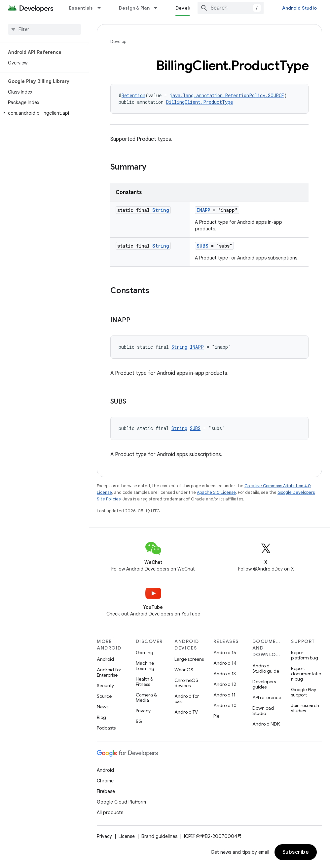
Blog (101, 717)
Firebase (106, 791)
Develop (118, 41)
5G (139, 721)
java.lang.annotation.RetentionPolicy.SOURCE (227, 95)
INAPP (203, 210)
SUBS (202, 246)
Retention (133, 95)
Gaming (145, 652)
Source (104, 696)
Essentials (81, 8)
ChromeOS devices (186, 683)
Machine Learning (145, 666)
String (161, 210)
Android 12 (225, 684)
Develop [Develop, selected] (185, 8)
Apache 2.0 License (216, 492)
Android (105, 659)
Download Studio (263, 711)
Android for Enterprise (109, 672)
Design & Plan (134, 8)
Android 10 (225, 705)
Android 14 (225, 663)
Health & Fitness (145, 682)
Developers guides (264, 684)
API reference (267, 697)
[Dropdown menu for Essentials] (102, 8)
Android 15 (225, 652)
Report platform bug (305, 655)
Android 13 (225, 674)
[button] (43, 113)
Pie (216, 716)
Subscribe (296, 852)
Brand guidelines (159, 836)
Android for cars (187, 699)
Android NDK (266, 724)
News (103, 707)
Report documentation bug (306, 674)
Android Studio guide (266, 668)
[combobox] (231, 8)
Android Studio (300, 8)
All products (110, 812)
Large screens (189, 659)
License (127, 836)
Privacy (143, 711)
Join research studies (305, 708)
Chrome (105, 781)
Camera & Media (146, 697)
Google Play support (304, 692)
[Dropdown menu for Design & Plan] (159, 8)
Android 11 (224, 695)
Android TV (186, 712)
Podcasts (106, 728)
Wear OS (184, 670)
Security (105, 686)
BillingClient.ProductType (200, 102)
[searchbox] (44, 29)
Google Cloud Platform (121, 802)
